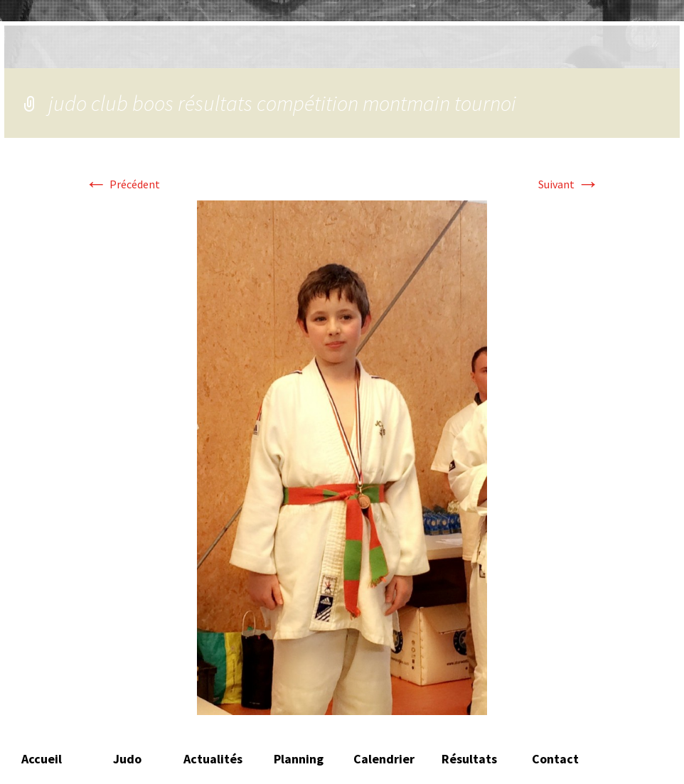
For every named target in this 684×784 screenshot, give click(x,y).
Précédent (122, 184)
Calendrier (384, 759)
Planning (299, 759)
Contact (555, 759)
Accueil (42, 759)
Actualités (213, 759)
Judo (127, 759)
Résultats (469, 759)
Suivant (569, 184)
